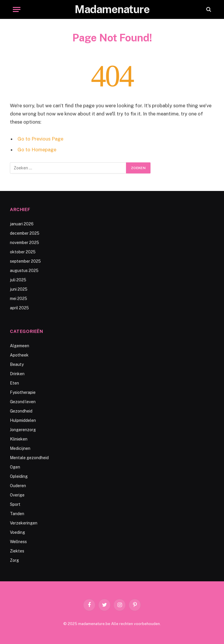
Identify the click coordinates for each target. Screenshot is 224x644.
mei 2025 (19, 299)
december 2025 (25, 233)
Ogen (15, 467)
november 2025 (24, 243)
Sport (15, 504)
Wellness (18, 542)
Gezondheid (21, 411)
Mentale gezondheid (29, 458)
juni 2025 (19, 289)
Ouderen (18, 486)
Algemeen (20, 346)
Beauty (17, 364)
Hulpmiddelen (23, 420)
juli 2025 (18, 280)
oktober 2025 (23, 252)
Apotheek (19, 355)
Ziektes (17, 551)
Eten (14, 383)
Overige (17, 495)
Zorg (14, 560)
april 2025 (19, 308)
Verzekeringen (24, 523)
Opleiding (19, 476)
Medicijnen (20, 448)
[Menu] (17, 9)
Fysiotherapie (23, 392)
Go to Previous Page (40, 139)
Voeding (17, 532)
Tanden (17, 514)
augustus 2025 (24, 271)
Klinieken (19, 439)
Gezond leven (23, 402)
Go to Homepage (37, 150)
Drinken (17, 374)
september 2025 (25, 261)
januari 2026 (22, 224)
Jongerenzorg (23, 430)
